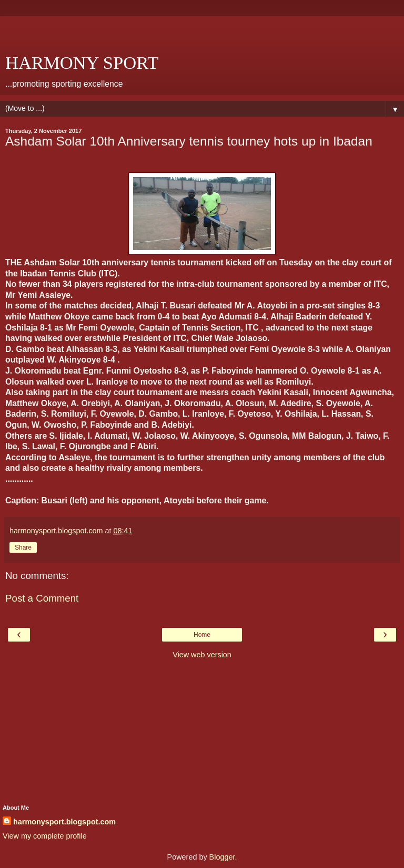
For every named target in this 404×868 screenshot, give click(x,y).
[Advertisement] (202, 29)
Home (202, 635)
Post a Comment (42, 598)
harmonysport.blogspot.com (64, 822)
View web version (202, 655)
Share (23, 547)
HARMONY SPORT (82, 63)
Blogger (222, 857)
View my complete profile (45, 836)
